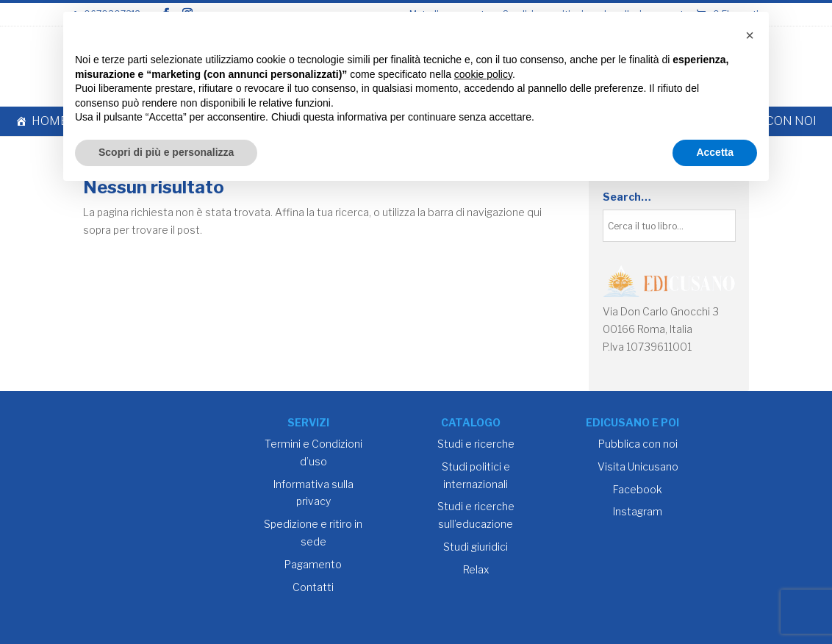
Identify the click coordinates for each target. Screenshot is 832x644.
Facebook (638, 489)
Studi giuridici (476, 547)
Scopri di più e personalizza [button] (166, 152)
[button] (750, 35)
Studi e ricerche (476, 444)
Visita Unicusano (638, 466)
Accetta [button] (715, 152)
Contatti (313, 587)
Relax (476, 569)
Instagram (638, 511)
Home (50, 121)
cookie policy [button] (483, 74)
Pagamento (313, 564)
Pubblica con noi (638, 444)
